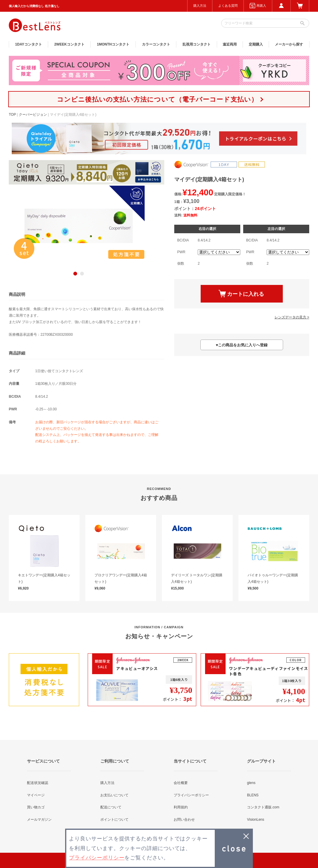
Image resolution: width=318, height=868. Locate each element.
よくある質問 (228, 6)
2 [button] (82, 274)
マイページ (36, 795)
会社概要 (181, 783)
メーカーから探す (289, 44)
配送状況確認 (38, 783)
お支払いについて (114, 795)
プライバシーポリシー (191, 795)
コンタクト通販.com (263, 807)
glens (251, 783)
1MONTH (113, 44)
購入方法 (200, 6)
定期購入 (256, 44)
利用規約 (181, 807)
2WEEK (69, 44)
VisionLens (256, 820)
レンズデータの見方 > (292, 317)
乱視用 (197, 44)
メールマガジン (39, 820)
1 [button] (75, 274)
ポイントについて (114, 820)
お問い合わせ (184, 820)
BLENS (253, 795)
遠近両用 (230, 44)
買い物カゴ (36, 807)
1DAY (29, 44)
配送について (111, 807)
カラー (156, 44)
